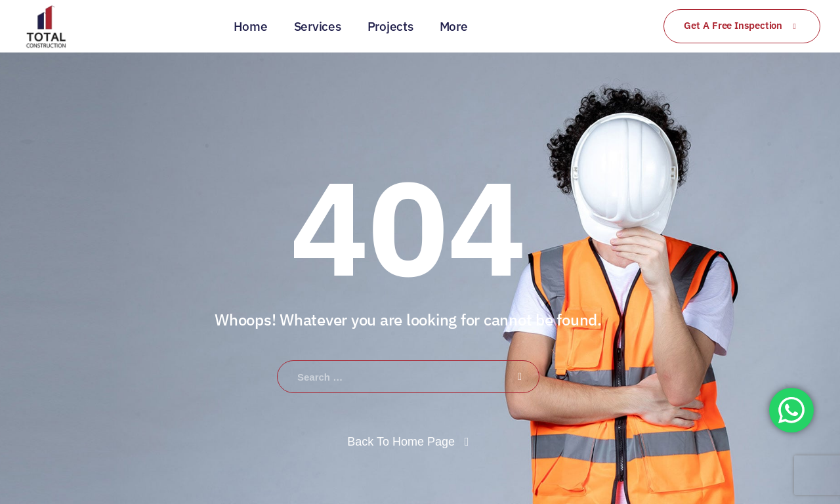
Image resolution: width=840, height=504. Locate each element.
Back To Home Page (401, 442)
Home (251, 26)
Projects (390, 26)
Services (318, 26)
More (454, 26)
